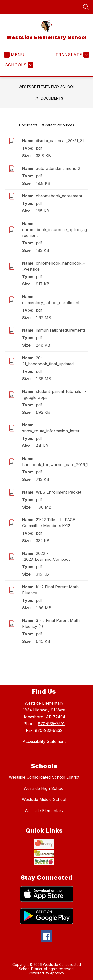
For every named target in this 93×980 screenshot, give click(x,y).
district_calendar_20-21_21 (60, 141)
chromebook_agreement (59, 196)
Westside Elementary (44, 811)
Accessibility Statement (44, 741)
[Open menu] (14, 55)
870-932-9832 (49, 730)
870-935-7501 (51, 724)
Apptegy (57, 974)
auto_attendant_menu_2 (58, 168)
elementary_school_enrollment (51, 303)
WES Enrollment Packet (59, 492)
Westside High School (44, 788)
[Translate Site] (72, 55)
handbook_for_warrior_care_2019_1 (55, 465)
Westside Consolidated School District (44, 777)
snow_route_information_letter (51, 431)
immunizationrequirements (61, 330)
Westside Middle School (44, 799)
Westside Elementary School (47, 87)
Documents (52, 98)
